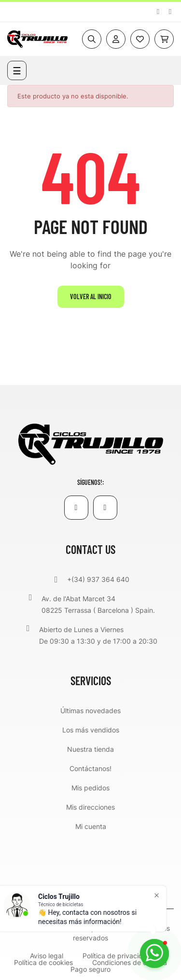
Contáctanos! (90, 768)
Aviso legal (47, 956)
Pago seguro (90, 969)
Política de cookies (43, 963)
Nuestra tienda (90, 749)
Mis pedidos (90, 788)
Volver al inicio (91, 297)
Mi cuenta (91, 826)
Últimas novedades (90, 711)
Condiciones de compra (130, 963)
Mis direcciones (90, 807)
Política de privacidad (117, 956)
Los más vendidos (91, 730)
